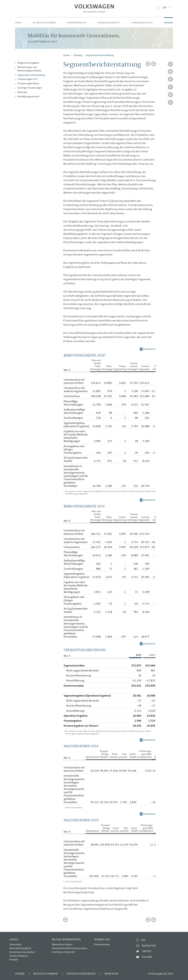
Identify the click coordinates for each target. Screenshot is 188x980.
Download (148, 349)
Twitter (146, 951)
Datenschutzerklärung (81, 974)
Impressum (111, 974)
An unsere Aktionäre (44, 23)
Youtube (147, 957)
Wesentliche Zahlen (62, 944)
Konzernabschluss (142, 23)
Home (18, 23)
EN (170, 7)
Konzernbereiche (77, 23)
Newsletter (149, 946)
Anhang (169, 23)
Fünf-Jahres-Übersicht (63, 952)
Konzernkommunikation (22, 952)
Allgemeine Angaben (28, 63)
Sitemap (20, 974)
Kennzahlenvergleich (20, 948)
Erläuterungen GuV (28, 79)
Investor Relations (19, 956)
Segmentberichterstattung (31, 75)
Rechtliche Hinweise (46, 974)
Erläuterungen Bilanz (28, 83)
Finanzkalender (102, 944)
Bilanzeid (22, 92)
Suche (158, 8)
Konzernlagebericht (109, 23)
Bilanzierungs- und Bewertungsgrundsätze (29, 69)
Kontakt (14, 960)
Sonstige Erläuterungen (30, 88)
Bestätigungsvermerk (28, 96)
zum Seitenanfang (65, 920)
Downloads (15, 944)
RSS (144, 940)
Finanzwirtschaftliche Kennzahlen (69, 948)
